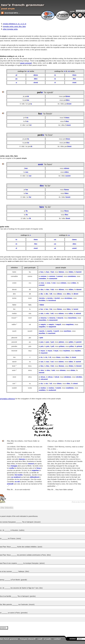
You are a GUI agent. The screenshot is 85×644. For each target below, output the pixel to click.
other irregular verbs (10, 29)
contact (57, 639)
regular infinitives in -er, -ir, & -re (14, 24)
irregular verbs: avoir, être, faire (14, 26)
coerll (40, 639)
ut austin (48, 639)
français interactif (28, 639)
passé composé (26, 63)
